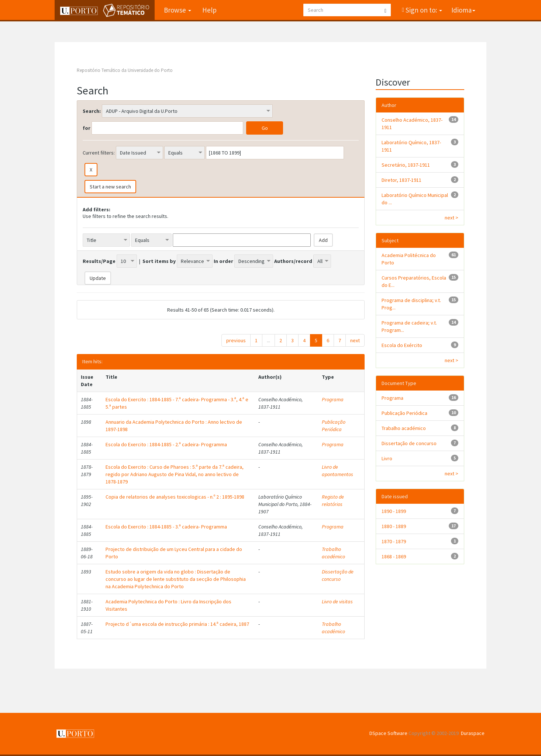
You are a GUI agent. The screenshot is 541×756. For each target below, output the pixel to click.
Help (209, 10)
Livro (387, 458)
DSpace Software (388, 733)
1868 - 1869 (394, 556)
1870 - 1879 (394, 541)
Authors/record (293, 261)
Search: (92, 111)
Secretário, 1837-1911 (406, 165)
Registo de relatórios (333, 500)
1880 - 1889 (394, 526)
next (355, 340)
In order (223, 261)
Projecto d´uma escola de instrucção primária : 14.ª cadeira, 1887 (177, 624)
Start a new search (110, 187)
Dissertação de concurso (338, 575)
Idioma (463, 10)
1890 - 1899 (394, 511)
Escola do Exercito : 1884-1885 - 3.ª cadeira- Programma (166, 527)
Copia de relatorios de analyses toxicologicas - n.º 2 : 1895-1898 (175, 497)
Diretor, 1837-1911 (402, 180)
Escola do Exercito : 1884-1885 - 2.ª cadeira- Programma (166, 444)
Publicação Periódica (334, 426)
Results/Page (99, 261)
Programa (333, 399)
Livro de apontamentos (337, 471)
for (87, 128)
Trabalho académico (333, 553)
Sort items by (159, 261)
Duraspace (473, 733)
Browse (178, 10)
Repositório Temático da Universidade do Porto (125, 70)
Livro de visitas (337, 601)
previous (236, 340)
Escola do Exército (402, 345)
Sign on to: (423, 10)
